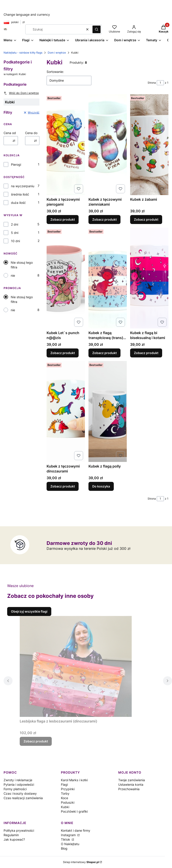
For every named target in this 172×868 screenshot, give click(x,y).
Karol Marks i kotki (74, 780)
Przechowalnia (129, 789)
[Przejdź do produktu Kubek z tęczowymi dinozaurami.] (66, 411)
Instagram (69, 835)
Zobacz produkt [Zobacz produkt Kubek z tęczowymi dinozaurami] (63, 486)
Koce (64, 798)
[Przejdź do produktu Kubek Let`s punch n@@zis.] (66, 278)
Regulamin (11, 835)
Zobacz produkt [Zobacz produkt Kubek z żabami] (146, 219)
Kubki (65, 807)
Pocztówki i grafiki (74, 811)
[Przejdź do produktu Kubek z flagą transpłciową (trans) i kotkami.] (108, 278)
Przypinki (68, 789)
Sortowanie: (55, 72)
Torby (65, 793)
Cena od (10, 133)
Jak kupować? (14, 839)
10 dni (15, 241)
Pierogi (16, 164)
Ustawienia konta (131, 784)
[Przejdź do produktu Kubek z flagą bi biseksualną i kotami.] (149, 278)
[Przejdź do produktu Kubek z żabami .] (149, 145)
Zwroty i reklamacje (18, 780)
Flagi (64, 784)
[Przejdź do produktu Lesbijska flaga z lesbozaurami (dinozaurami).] (76, 666)
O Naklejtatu (70, 844)
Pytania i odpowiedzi (19, 784)
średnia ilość (20, 194)
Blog (64, 848)
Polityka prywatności (19, 830)
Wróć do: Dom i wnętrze (21, 93)
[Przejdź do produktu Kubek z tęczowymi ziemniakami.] (108, 145)
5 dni (15, 233)
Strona (152, 83)
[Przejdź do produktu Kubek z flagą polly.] (108, 411)
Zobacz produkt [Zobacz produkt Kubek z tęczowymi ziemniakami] (104, 219)
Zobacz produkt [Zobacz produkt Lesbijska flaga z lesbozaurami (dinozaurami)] (36, 741)
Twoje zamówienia (132, 780)
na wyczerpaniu (23, 186)
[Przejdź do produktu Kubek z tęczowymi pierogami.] (66, 145)
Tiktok (66, 839)
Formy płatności (15, 789)
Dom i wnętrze (57, 53)
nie (13, 275)
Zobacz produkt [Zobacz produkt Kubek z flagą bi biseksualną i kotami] (146, 353)
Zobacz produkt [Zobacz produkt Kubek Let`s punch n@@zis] (63, 353)
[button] (97, 29)
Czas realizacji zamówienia (23, 798)
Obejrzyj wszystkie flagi (29, 611)
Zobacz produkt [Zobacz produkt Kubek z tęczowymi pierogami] (63, 219)
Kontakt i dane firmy (76, 830)
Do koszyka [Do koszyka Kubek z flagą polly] (101, 486)
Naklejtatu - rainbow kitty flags (23, 53)
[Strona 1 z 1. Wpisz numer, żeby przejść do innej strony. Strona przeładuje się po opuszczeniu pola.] (160, 83)
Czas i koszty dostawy (20, 793)
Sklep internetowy (81, 862)
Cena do (31, 133)
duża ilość (18, 203)
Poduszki (68, 802)
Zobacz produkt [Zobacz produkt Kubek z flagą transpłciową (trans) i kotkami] (104, 353)
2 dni (15, 224)
